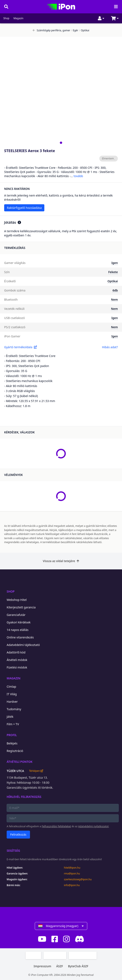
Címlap (11, 687)
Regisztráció (15, 751)
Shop (6, 18)
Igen (115, 263)
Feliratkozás (18, 834)
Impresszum (42, 966)
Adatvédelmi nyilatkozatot (93, 826)
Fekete (113, 272)
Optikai (84, 30)
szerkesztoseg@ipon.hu (78, 879)
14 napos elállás (18, 630)
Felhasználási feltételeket (56, 826)
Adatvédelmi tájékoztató (23, 645)
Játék (10, 717)
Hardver (12, 702)
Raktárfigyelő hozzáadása (24, 208)
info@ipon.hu (72, 885)
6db (115, 290)
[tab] (61, 143)
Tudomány (14, 709)
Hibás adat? (110, 347)
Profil (12, 735)
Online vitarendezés (20, 637)
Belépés (12, 743)
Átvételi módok (17, 660)
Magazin (19, 18)
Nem (114, 300)
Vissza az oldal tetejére (61, 561)
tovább (78, 176)
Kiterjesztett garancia (21, 607)
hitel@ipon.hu (72, 868)
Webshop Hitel (17, 600)
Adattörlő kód (16, 652)
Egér (75, 30)
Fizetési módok (17, 667)
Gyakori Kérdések (19, 622)
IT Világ (12, 694)
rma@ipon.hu (72, 874)
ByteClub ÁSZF (78, 966)
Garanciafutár (16, 615)
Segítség (13, 851)
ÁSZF (60, 966)
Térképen (36, 771)
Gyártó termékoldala (21, 347)
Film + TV (13, 724)
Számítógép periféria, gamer (51, 30)
